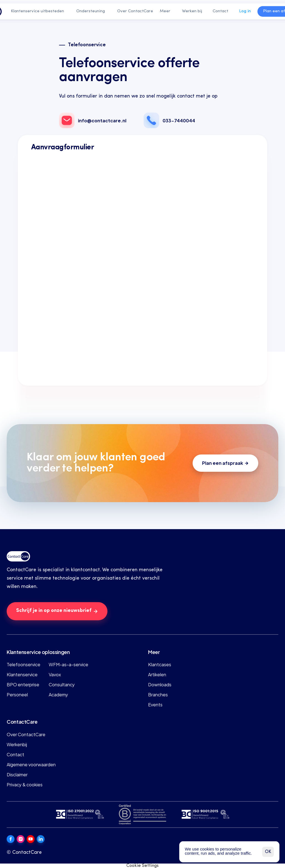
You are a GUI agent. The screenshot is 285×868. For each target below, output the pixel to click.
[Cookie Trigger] (142, 866)
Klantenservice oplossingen (38, 652)
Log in (245, 11)
